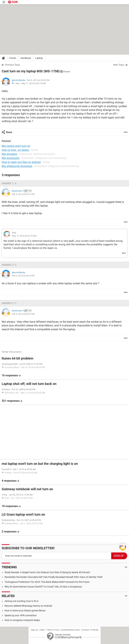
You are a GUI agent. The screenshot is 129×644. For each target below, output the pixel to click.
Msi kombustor (11, 158)
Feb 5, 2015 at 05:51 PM (23, 314)
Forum (13, 58)
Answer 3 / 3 (9, 303)
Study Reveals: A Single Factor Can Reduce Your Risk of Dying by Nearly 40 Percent (47, 572)
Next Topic (119, 65)
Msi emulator (9, 154)
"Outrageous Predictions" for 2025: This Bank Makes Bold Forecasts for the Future (47, 582)
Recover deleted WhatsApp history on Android (28, 606)
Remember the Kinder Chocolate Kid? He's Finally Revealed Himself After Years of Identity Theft (53, 577)
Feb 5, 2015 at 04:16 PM (23, 276)
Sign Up (34, 630)
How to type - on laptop (15, 150)
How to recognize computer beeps (22, 620)
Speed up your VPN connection (21, 615)
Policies (95, 630)
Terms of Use (53, 630)
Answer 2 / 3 (9, 265)
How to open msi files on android (21, 162)
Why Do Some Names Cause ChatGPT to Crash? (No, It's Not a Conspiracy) (43, 587)
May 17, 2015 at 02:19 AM (34, 83)
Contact (86, 630)
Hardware (26, 58)
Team (42, 630)
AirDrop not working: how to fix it (21, 601)
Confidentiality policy (70, 630)
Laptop (39, 58)
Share (9, 132)
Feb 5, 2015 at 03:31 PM (23, 194)
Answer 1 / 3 (9, 183)
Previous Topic (12, 65)
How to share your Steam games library (25, 611)
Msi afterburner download (17, 166)
